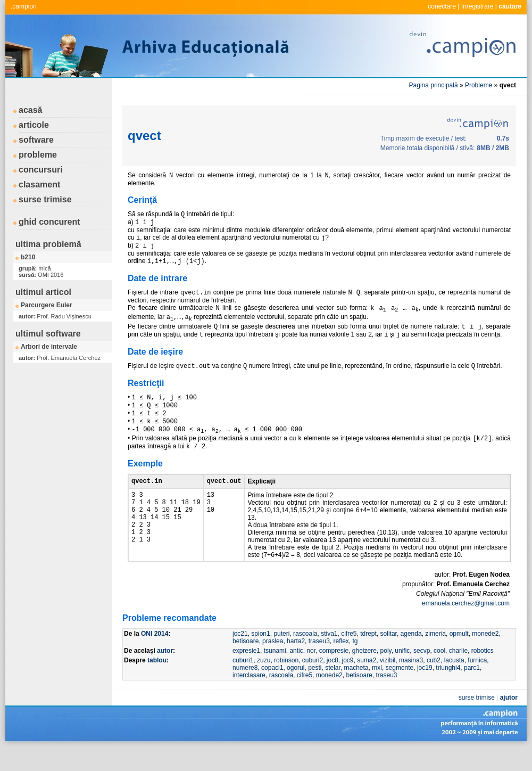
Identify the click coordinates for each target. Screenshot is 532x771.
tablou (157, 682)
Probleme (479, 85)
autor (165, 672)
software (36, 140)
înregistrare (477, 6)
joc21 (240, 655)
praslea (273, 663)
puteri (281, 655)
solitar (389, 655)
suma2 (367, 682)
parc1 (472, 690)
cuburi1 (243, 682)
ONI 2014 (155, 655)
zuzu (264, 682)
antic (296, 672)
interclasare (249, 697)
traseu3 (319, 663)
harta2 (296, 663)
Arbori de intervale (49, 347)
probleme (38, 155)
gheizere (364, 672)
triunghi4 (448, 690)
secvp (422, 672)
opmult (459, 655)
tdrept (368, 655)
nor (311, 672)
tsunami (275, 672)
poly (386, 672)
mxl (377, 690)
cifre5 (349, 655)
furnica (477, 682)
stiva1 (329, 655)
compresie (334, 672)
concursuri (41, 170)
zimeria (435, 655)
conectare (442, 6)
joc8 (332, 682)
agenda (411, 655)
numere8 (245, 690)
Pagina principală (434, 85)
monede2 (485, 655)
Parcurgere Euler (47, 305)
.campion (24, 6)
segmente (400, 690)
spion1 (260, 655)
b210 (28, 257)
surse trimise (45, 199)
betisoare (246, 663)
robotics (483, 672)
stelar (333, 690)
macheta (356, 690)
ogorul (296, 690)
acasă (31, 110)
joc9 (347, 682)
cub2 (434, 682)
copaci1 (272, 690)
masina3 (411, 682)
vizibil (388, 682)
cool (439, 672)
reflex (341, 663)
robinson (286, 682)
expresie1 (246, 672)
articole (34, 125)
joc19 (425, 690)
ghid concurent (49, 222)
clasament (39, 184)
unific (402, 672)
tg (355, 663)
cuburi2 (313, 682)
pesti (315, 690)
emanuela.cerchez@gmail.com (466, 625)
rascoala (305, 655)
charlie (458, 672)
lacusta (454, 682)
